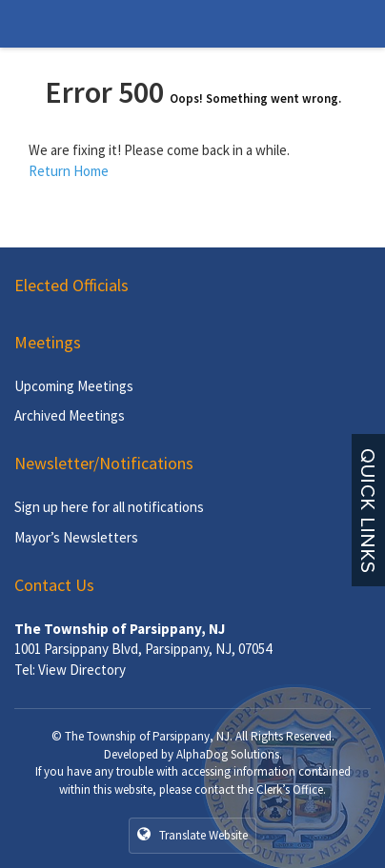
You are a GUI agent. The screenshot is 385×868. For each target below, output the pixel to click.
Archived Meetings (70, 415)
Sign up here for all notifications (109, 507)
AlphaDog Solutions (228, 754)
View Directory (82, 670)
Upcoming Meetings (74, 386)
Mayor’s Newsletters (76, 537)
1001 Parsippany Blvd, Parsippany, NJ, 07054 (143, 649)
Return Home (69, 171)
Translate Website (192, 835)
